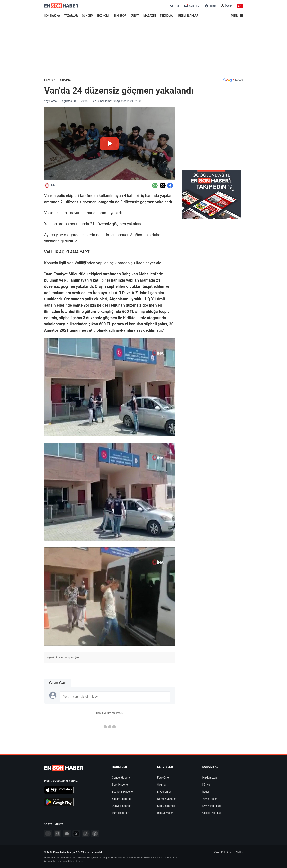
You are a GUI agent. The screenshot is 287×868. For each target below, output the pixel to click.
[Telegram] (58, 834)
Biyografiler (164, 792)
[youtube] (67, 834)
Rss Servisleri (165, 813)
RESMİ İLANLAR (188, 16)
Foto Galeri (164, 778)
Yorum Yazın (58, 683)
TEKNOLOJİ (167, 16)
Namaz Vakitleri (167, 799)
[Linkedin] (48, 834)
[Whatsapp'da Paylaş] (155, 185)
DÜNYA (135, 16)
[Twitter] (76, 834)
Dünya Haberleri (122, 806)
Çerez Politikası (223, 852)
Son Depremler (166, 806)
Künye (206, 785)
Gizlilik (239, 852)
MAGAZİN (150, 16)
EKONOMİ (103, 16)
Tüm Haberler (120, 813)
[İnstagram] (86, 834)
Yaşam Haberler (122, 799)
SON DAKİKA (52, 16)
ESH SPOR (120, 16)
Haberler (49, 80)
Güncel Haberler (122, 778)
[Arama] (174, 6)
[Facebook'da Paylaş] (170, 185)
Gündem (65, 80)
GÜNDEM (88, 16)
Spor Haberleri (121, 785)
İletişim (207, 792)
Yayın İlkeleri (210, 799)
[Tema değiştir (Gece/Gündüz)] (210, 6)
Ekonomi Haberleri (123, 792)
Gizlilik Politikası (212, 813)
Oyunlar (162, 785)
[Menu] (237, 16)
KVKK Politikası (212, 806)
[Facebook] (95, 834)
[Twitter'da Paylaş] (163, 185)
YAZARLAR (71, 16)
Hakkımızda (209, 778)
